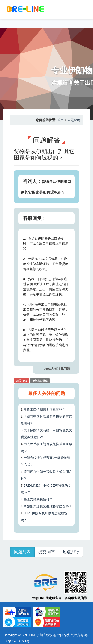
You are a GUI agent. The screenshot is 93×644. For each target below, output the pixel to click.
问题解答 (74, 120)
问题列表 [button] (22, 552)
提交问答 (47, 552)
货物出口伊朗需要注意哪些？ (45, 409)
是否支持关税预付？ (38, 499)
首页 (60, 120)
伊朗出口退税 (40, 381)
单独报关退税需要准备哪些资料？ (48, 506)
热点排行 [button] (71, 552)
